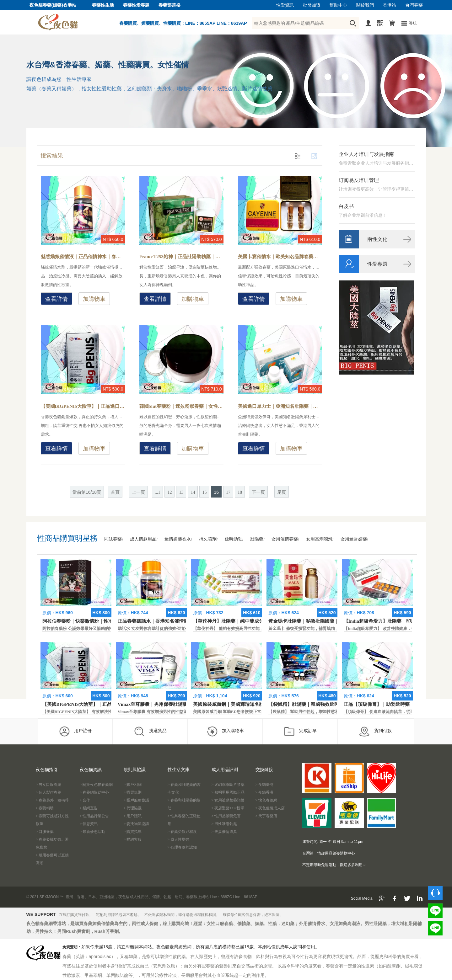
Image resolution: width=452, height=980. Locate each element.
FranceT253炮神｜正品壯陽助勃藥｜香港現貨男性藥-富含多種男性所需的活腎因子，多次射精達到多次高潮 (181, 257)
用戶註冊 (75, 731)
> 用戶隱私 (133, 816)
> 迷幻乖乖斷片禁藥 (228, 785)
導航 (413, 23)
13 (181, 492)
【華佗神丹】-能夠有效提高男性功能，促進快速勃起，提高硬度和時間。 (259, 628)
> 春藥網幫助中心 (94, 792)
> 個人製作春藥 (49, 792)
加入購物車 (225, 731)
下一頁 (258, 492)
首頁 (115, 492)
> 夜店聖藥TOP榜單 (228, 808)
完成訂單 (300, 731)
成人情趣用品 (143, 539)
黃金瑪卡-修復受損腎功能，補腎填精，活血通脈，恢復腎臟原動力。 (330, 628)
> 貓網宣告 (89, 808)
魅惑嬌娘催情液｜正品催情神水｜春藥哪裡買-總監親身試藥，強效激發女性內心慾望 (83, 257)
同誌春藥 (113, 539)
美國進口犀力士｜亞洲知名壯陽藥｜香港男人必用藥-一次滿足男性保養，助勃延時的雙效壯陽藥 (280, 406)
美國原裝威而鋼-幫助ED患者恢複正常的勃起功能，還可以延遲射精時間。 (260, 712)
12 (169, 492)
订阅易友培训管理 (359, 180)
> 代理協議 (133, 808)
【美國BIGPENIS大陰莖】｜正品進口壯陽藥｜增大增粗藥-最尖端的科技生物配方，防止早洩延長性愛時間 (83, 406)
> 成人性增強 (179, 839)
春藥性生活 (103, 5)
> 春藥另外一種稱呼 (52, 800)
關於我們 (365, 5)
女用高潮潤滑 (319, 539)
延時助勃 (234, 539)
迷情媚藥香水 (178, 539)
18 (240, 492)
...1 (158, 492)
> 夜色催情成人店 (270, 808)
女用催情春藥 (285, 539)
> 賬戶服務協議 (137, 800)
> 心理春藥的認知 (182, 847)
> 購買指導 (133, 832)
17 (228, 492)
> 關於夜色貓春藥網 (96, 785)
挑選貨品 (150, 731)
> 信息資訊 (89, 824)
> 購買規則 (133, 792)
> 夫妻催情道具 (224, 832)
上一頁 (138, 492)
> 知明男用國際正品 (228, 792)
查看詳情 (56, 299)
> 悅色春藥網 (266, 800)
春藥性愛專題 (136, 5)
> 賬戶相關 (133, 785)
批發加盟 (312, 5)
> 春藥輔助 (45, 808)
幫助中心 (338, 5)
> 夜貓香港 (265, 792)
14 (193, 492)
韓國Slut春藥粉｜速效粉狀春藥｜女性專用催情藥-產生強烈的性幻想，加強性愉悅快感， (181, 406)
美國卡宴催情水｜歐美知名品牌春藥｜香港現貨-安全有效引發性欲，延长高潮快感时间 (280, 257)
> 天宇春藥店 (266, 816)
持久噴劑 (208, 539)
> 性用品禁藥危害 (226, 816)
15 (204, 492)
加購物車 (94, 299)
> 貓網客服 (133, 839)
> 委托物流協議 (137, 824)
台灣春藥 (414, 5)
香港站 (390, 5)
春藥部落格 (169, 5)
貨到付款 (375, 731)
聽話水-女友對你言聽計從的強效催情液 (153, 628)
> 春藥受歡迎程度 (182, 832)
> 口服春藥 (45, 832)
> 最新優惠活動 (93, 832)
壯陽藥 (257, 539)
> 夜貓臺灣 (265, 785)
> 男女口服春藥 (49, 785)
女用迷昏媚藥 (354, 539)
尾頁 (282, 492)
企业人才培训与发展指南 (366, 154)
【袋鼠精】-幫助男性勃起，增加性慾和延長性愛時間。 (318, 712)
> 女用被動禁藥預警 (228, 800)
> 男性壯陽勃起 (224, 824)
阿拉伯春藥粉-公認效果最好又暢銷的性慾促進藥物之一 (92, 628)
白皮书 (346, 206)
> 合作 (85, 800)
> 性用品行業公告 (94, 816)
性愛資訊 (285, 5)
